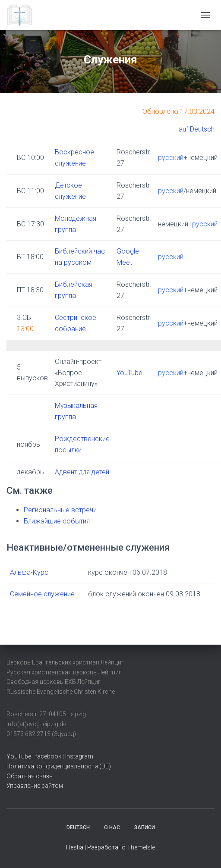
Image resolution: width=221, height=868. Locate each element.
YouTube (129, 373)
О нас (112, 827)
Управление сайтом (35, 786)
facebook (48, 756)
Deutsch (78, 827)
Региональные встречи (60, 510)
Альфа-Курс (29, 572)
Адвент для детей (82, 472)
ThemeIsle (141, 847)
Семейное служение (42, 594)
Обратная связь (30, 776)
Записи (145, 827)
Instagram (79, 756)
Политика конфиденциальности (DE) (59, 766)
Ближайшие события (57, 521)
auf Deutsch (197, 129)
